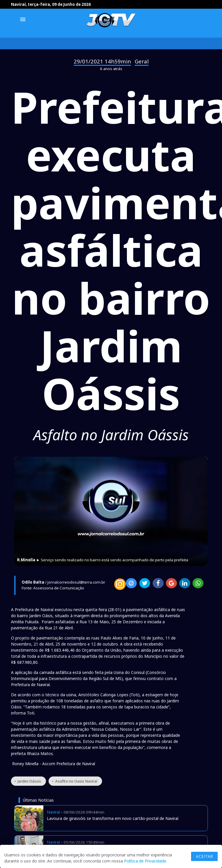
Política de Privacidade (145, 861)
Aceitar (204, 856)
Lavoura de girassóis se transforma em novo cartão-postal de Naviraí (113, 818)
